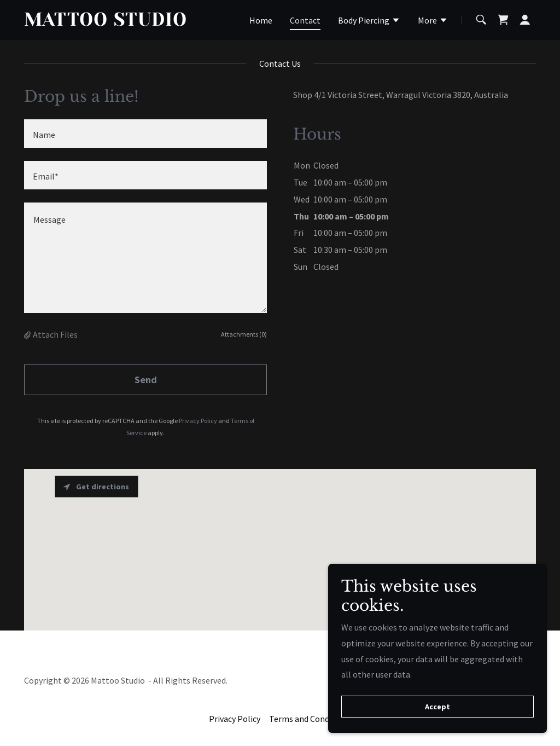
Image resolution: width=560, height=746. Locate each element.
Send (146, 380)
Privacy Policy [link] (198, 421)
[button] (369, 21)
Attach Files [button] (55, 334)
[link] (114, 22)
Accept (437, 707)
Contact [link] (305, 20)
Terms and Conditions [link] (310, 719)
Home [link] (261, 20)
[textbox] (145, 134)
